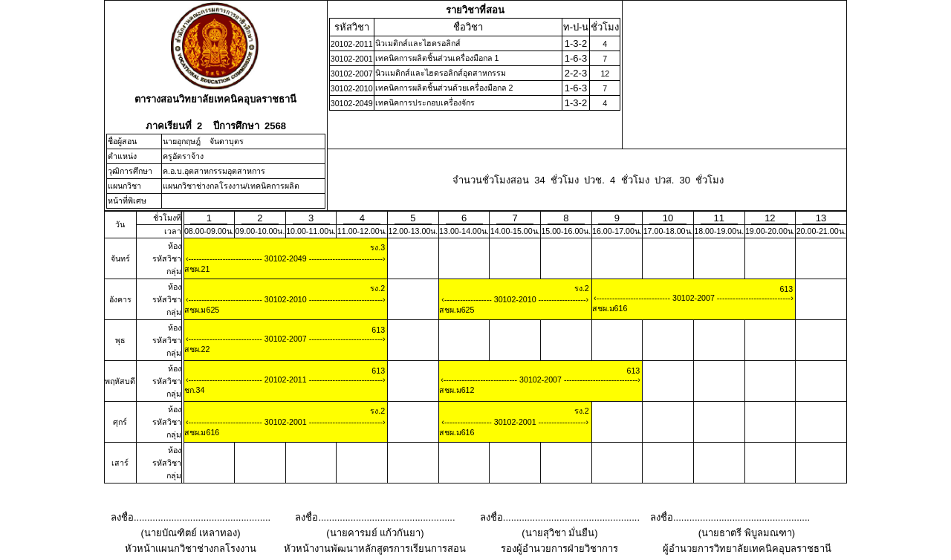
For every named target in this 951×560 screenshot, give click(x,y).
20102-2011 (286, 380)
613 (786, 289)
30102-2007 (694, 298)
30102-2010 (286, 299)
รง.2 (377, 288)
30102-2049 (286, 258)
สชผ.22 (197, 349)
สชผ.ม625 (202, 310)
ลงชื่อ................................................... (191, 517)
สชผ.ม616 (610, 308)
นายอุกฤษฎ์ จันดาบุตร (203, 141)
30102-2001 (286, 422)
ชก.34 (195, 390)
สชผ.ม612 (457, 390)
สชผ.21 (197, 269)
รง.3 (377, 247)
